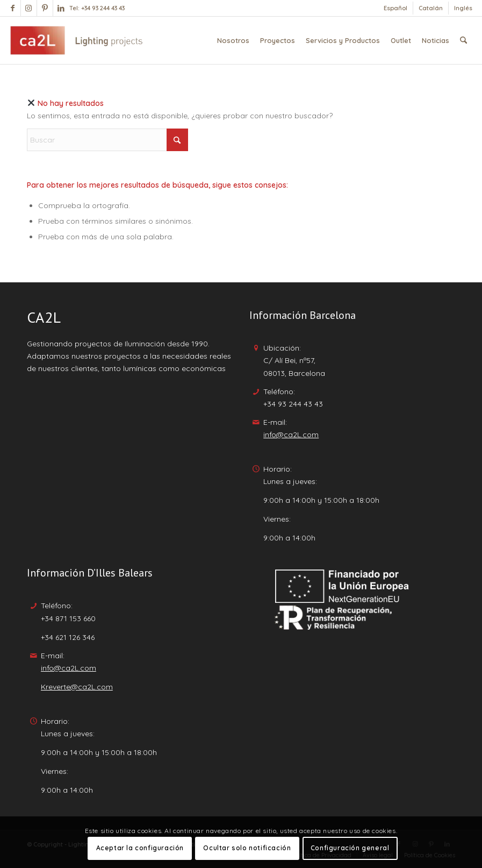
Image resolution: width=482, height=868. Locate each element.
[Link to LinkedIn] (61, 8)
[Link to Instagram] (29, 8)
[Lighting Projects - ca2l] (77, 40)
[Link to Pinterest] (45, 8)
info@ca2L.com (291, 435)
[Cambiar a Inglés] (463, 8)
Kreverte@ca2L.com (77, 687)
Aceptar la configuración (140, 848)
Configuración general (350, 848)
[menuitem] (396, 8)
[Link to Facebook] (13, 8)
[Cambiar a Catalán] (431, 8)
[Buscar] (463, 40)
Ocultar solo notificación (247, 848)
